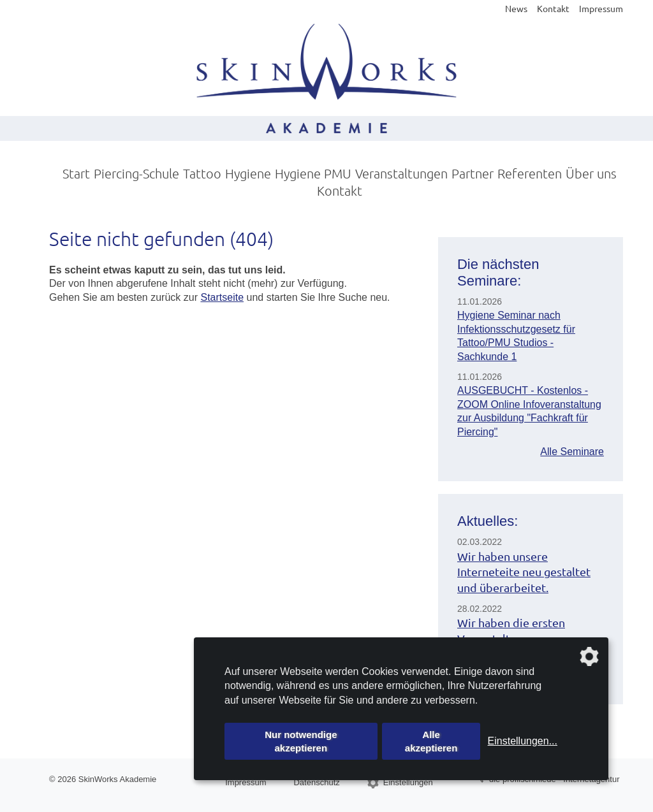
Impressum (601, 8)
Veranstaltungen (401, 173)
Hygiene (248, 173)
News (516, 8)
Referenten (530, 173)
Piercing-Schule (136, 173)
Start (76, 173)
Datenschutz (316, 782)
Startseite (222, 297)
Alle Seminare (572, 452)
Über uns (591, 173)
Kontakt (553, 8)
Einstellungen (408, 782)
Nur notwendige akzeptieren (301, 741)
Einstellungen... (523, 741)
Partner (473, 173)
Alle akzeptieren (431, 741)
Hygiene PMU (313, 173)
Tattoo (202, 173)
